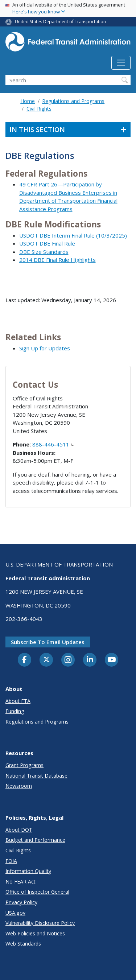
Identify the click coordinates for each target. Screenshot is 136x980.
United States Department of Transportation (60, 22)
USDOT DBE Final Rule (47, 243)
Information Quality (28, 871)
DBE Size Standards (44, 252)
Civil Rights (39, 109)
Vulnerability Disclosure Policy (40, 923)
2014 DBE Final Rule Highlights (57, 260)
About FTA (18, 701)
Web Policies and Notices (35, 933)
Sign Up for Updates (45, 348)
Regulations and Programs (73, 101)
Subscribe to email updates (48, 642)
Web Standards (23, 944)
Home (28, 101)
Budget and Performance (35, 840)
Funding (15, 711)
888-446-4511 (53, 444)
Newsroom (19, 786)
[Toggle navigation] (121, 63)
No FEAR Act (20, 882)
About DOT (19, 830)
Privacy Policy (21, 902)
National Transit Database (36, 776)
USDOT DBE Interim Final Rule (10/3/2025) (73, 235)
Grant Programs (24, 765)
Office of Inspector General (37, 892)
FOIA (11, 861)
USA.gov (15, 913)
